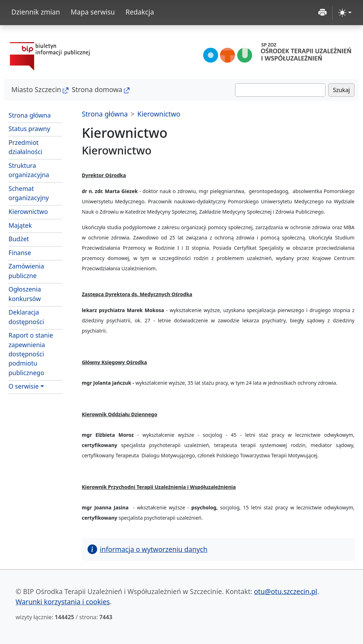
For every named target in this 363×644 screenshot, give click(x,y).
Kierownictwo (28, 211)
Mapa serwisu (93, 12)
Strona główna (30, 115)
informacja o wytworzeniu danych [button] (147, 549)
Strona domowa (97, 89)
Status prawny (29, 129)
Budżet (19, 239)
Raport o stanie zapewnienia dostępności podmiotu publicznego (31, 354)
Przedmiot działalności (25, 147)
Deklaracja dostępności (26, 317)
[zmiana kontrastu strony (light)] (345, 13)
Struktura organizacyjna (29, 170)
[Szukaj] (280, 90)
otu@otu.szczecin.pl (285, 591)
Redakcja (140, 12)
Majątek (20, 225)
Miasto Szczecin (36, 89)
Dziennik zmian (36, 12)
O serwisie (24, 386)
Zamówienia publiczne (26, 271)
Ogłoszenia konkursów (25, 294)
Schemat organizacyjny (29, 193)
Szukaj (341, 90)
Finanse (20, 253)
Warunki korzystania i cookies (63, 602)
